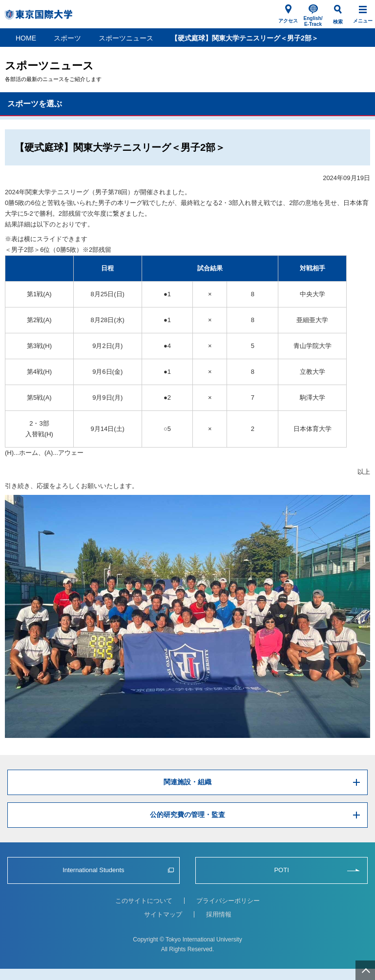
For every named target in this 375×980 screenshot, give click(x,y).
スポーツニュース (126, 38)
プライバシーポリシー (228, 901)
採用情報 (219, 914)
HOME (26, 38)
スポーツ (67, 38)
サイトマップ (163, 914)
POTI (281, 870)
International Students (93, 870)
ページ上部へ (365, 970)
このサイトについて (144, 901)
